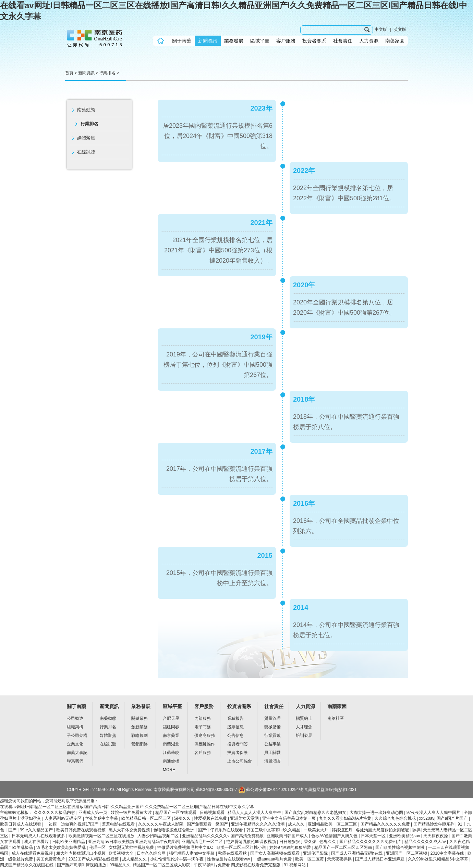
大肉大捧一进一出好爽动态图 (377, 813)
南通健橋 (171, 761)
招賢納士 (304, 718)
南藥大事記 (77, 753)
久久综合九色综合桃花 (396, 818)
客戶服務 (286, 41)
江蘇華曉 (171, 753)
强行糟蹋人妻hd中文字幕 (192, 853)
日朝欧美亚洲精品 (69, 842)
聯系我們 (75, 761)
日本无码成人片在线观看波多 (39, 836)
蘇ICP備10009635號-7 (217, 790)
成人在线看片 (37, 842)
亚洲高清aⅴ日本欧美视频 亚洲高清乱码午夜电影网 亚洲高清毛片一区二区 (156, 842)
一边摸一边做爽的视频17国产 (72, 824)
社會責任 (343, 41)
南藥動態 (86, 110)
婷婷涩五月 (343, 830)
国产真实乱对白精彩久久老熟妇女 (316, 813)
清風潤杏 (272, 761)
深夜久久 (183, 818)
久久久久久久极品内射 (55, 813)
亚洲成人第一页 (93, 813)
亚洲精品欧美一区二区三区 (333, 824)
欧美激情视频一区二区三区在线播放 (102, 836)
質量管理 (272, 718)
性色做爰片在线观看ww (229, 859)
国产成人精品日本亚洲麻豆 (380, 859)
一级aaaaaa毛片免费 (273, 859)
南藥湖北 (171, 744)
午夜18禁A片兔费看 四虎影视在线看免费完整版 (238, 865)
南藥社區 (336, 718)
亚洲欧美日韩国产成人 (288, 836)
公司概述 (75, 718)
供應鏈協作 (205, 744)
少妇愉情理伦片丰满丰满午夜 (177, 859)
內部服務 (203, 718)
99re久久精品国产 (37, 830)
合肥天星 (171, 718)
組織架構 (75, 727)
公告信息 (235, 735)
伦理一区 (98, 847)
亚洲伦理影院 (316, 853)
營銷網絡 (140, 744)
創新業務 (140, 727)
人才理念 (304, 727)
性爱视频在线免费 (211, 818)
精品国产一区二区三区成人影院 (162, 865)
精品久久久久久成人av (426, 842)
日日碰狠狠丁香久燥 (298, 842)
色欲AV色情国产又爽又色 (335, 836)
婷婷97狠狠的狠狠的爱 (291, 847)
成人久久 (297, 824)
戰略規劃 (140, 735)
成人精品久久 (135, 859)
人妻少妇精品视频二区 (159, 836)
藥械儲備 (272, 727)
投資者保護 (238, 753)
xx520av (427, 818)
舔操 (416, 830)
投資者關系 (314, 41)
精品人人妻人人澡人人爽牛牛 (255, 813)
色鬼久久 (328, 842)
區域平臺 (260, 41)
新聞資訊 (208, 41)
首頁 (69, 73)
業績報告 (235, 718)
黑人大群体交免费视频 (130, 830)
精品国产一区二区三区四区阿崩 (344, 847)
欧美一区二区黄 (310, 859)
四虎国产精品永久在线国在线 (27, 865)
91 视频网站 (295, 865)
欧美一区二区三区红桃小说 (242, 847)
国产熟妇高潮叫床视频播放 (82, 865)
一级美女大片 (317, 830)
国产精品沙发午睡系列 (434, 824)
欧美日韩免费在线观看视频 (81, 830)
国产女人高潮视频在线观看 (275, 853)
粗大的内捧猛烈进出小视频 (81, 853)
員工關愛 (272, 753)
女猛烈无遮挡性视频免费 (132, 847)
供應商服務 (205, 735)
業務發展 (234, 41)
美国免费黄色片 (51, 859)
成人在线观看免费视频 (33, 853)
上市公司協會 (240, 761)
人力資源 (369, 41)
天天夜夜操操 (340, 859)
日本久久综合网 (152, 853)
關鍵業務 (140, 718)
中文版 (381, 29)
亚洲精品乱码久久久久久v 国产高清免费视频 (223, 836)
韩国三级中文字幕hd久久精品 (274, 830)
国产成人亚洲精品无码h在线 (357, 853)
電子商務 (203, 727)
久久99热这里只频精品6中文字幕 (439, 859)
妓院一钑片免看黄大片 (132, 813)
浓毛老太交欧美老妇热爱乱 (62, 847)
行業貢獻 (272, 735)
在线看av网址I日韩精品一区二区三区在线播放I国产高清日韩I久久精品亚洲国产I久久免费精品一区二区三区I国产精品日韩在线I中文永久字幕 (127, 807)
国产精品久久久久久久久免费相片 (371, 842)
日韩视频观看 (213, 813)
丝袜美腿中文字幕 (102, 818)
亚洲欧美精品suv (405, 836)
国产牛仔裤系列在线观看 (221, 830)
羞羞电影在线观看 (119, 824)
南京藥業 (171, 735)
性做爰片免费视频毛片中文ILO (186, 847)
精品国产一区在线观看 (176, 813)
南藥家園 (395, 41)
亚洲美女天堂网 (245, 818)
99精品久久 (120, 865)
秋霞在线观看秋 (233, 853)
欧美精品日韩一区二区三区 (147, 818)
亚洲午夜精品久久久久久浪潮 (258, 824)
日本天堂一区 (374, 836)
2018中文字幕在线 (448, 853)
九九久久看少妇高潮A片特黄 (346, 818)
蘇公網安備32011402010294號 (270, 790)
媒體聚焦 (86, 138)
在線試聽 (86, 152)
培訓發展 (304, 735)
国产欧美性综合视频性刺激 (401, 847)
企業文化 (75, 744)
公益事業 (272, 744)
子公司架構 (77, 735)
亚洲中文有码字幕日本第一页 (289, 818)
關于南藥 (182, 41)
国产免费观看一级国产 (208, 824)
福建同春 (171, 727)
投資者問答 (238, 744)
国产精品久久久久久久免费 (386, 824)
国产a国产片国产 (453, 818)
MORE (169, 770)
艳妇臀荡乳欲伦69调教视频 (252, 842)
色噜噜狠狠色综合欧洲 (174, 830)
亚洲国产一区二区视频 (407, 853)
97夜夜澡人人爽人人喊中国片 (434, 813)
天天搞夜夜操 (436, 836)
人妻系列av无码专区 (64, 818)
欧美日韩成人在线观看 (21, 824)
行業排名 (107, 73)
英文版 (400, 29)
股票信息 (235, 727)
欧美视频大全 (122, 853)
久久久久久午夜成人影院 (161, 824)
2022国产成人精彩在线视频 (94, 859)
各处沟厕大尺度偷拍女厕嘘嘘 (383, 830)
